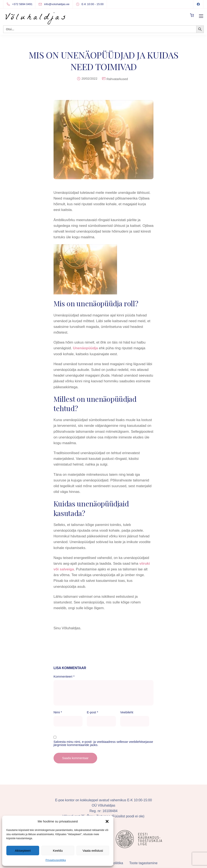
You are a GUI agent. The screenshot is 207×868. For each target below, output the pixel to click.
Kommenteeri (64, 676)
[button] (107, 821)
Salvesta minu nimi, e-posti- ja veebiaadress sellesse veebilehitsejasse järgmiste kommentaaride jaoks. (103, 743)
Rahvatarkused (117, 79)
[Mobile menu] (201, 16)
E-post (92, 712)
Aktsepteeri (23, 851)
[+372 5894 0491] (20, 4)
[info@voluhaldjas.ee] (58, 4)
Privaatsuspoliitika (56, 860)
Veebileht (127, 712)
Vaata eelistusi (93, 851)
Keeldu (58, 851)
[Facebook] (198, 4)
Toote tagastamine (143, 863)
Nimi (58, 712)
